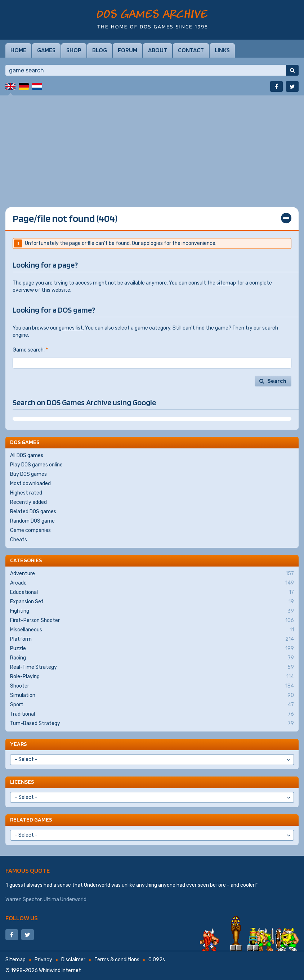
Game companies (30, 530)
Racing (152, 658)
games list (71, 328)
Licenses (22, 782)
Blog (100, 50)
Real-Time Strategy (152, 667)
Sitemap (15, 960)
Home (18, 50)
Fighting (152, 611)
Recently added (28, 502)
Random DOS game (32, 521)
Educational (152, 592)
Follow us (22, 918)
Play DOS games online (36, 465)
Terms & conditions (117, 960)
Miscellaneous (152, 630)
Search (277, 381)
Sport (152, 705)
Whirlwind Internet (60, 970)
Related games (31, 820)
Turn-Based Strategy (152, 724)
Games (46, 50)
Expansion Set (152, 602)
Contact (191, 50)
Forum (128, 50)
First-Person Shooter (152, 621)
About (158, 50)
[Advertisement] (152, 146)
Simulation (152, 695)
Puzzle (152, 649)
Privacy (43, 960)
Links (222, 50)
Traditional (152, 714)
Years (18, 744)
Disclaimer (73, 960)
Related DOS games (33, 512)
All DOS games (27, 455)
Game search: (30, 350)
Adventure (152, 574)
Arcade (152, 583)
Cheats (19, 540)
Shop (74, 50)
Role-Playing (152, 677)
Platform (152, 639)
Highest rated (26, 493)
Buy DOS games (28, 474)
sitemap (226, 283)
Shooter (152, 686)
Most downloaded (30, 484)
